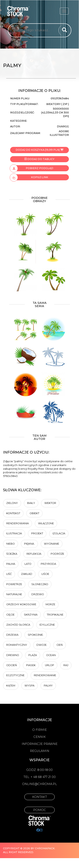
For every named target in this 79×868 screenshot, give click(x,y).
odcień (12, 665)
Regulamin (40, 751)
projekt (37, 533)
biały (31, 503)
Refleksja (34, 554)
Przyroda (48, 564)
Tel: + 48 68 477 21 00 (40, 777)
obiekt (34, 513)
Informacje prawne (40, 744)
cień (60, 645)
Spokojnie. (36, 635)
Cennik (40, 737)
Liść (9, 574)
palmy (48, 686)
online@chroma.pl (39, 784)
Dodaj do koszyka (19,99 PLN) (39, 150)
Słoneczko (40, 584)
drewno (13, 655)
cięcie (10, 615)
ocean (51, 655)
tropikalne (55, 615)
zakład (27, 574)
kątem (11, 686)
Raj (66, 665)
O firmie (39, 730)
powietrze (14, 584)
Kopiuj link (29, 177)
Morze (50, 604)
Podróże (57, 554)
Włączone (46, 523)
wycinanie (52, 544)
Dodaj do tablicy (39, 159)
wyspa (29, 686)
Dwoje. (42, 645)
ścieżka (12, 554)
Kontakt (40, 797)
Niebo (11, 544)
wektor (50, 503)
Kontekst (13, 513)
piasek (31, 665)
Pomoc (40, 810)
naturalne (14, 594)
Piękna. (29, 544)
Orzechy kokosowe (21, 604)
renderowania (18, 523)
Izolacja (59, 533)
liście (45, 574)
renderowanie (45, 675)
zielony (12, 503)
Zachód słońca (18, 625)
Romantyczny (17, 645)
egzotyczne (15, 675)
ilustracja (14, 533)
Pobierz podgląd (32, 168)
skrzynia (31, 615)
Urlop (50, 665)
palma (11, 564)
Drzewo (38, 594)
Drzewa (12, 635)
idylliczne (47, 625)
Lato (28, 564)
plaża (33, 655)
